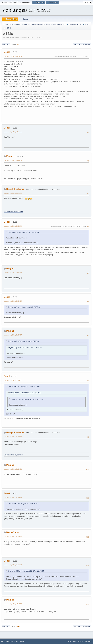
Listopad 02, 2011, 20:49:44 (13, 193)
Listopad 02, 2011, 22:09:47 (13, 604)
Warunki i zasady (78, 641)
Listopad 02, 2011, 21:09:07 (13, 335)
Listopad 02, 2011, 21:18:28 (13, 436)
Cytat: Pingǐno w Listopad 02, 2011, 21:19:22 (24, 504)
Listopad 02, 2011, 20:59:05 (13, 301)
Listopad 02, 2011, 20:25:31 (13, 132)
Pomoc (69, 641)
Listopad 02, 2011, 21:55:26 (13, 565)
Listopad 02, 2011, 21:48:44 (13, 536)
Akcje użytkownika (82, 45)
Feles (9, 156)
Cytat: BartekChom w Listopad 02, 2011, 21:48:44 (26, 571)
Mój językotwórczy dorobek (13, 212)
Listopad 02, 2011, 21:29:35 (13, 497)
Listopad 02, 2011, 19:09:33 (13, 56)
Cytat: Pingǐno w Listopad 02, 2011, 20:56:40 (24, 307)
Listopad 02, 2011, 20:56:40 (13, 273)
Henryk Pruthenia (15, 189)
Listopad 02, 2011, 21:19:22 (13, 469)
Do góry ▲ (88, 641)
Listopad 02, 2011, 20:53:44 (13, 226)
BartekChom (13, 532)
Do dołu (6, 45)
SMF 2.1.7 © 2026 (7, 641)
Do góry (6, 626)
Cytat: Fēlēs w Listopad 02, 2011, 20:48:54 (23, 232)
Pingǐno (10, 269)
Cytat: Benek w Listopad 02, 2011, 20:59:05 (23, 341)
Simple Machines (19, 641)
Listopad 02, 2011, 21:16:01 (13, 380)
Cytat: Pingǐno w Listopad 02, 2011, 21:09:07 (24, 386)
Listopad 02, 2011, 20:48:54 (13, 160)
